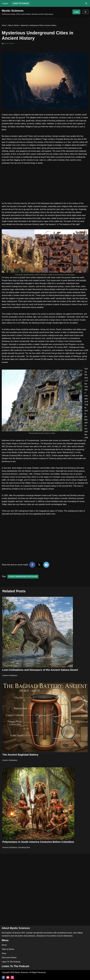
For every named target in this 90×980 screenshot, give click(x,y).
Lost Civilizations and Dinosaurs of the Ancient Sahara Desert (40, 671)
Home (4, 25)
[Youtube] (8, 977)
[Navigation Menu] (85, 12)
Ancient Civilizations (10, 677)
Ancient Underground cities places (23, 578)
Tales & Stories (13, 25)
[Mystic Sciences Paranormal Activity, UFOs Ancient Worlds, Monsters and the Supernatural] (27, 12)
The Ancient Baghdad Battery (20, 756)
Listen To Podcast (21, 3)
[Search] (86, 3)
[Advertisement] (45, 185)
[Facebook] (3, 977)
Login (76, 12)
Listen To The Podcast (11, 962)
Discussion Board (9, 958)
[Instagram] (12, 977)
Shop (4, 953)
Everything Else (24, 849)
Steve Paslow (9, 43)
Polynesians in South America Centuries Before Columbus (38, 843)
